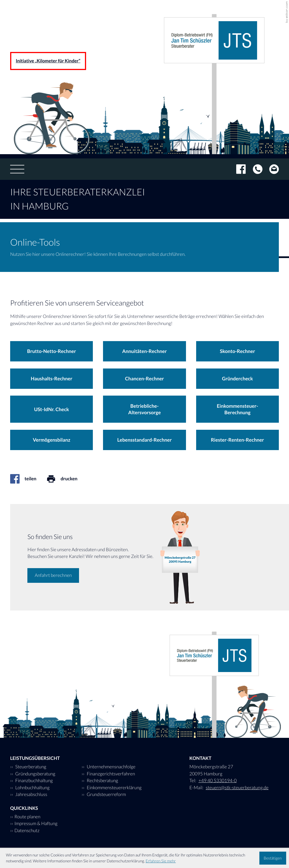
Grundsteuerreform (106, 794)
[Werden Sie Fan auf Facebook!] (237, 169)
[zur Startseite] (214, 40)
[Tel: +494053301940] (254, 169)
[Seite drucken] (67, 479)
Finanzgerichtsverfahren (110, 774)
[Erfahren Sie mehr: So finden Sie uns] (53, 575)
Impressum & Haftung (36, 824)
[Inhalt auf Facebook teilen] (28, 479)
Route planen (27, 817)
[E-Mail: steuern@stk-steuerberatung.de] (271, 169)
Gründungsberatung (35, 774)
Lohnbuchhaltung (32, 788)
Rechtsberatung (102, 781)
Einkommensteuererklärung (114, 788)
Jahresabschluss (31, 794)
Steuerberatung (30, 767)
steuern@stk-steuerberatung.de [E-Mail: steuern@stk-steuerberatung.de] (237, 788)
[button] (52, 351)
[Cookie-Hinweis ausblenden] (273, 858)
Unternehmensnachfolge (111, 767)
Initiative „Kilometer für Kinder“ (48, 61)
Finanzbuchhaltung (34, 781)
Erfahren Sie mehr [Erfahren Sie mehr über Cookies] (161, 861)
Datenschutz (27, 831)
